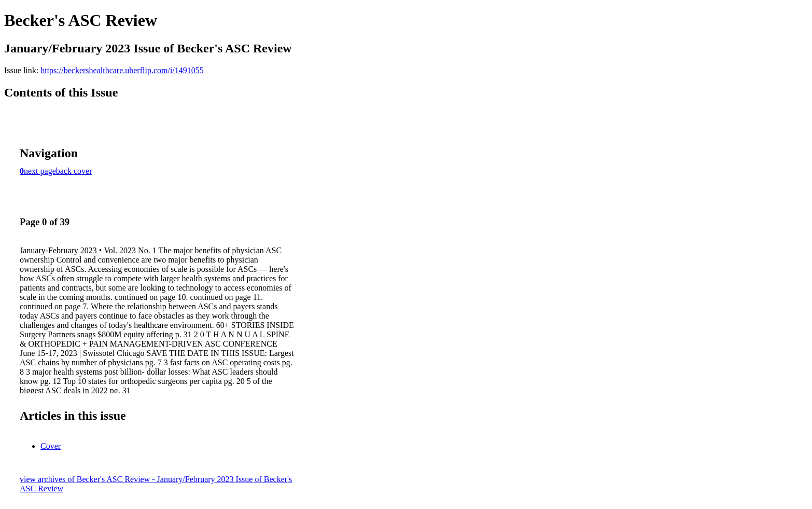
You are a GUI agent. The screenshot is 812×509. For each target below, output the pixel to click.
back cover (74, 171)
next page (40, 171)
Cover (51, 446)
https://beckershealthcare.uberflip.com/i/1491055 (122, 70)
